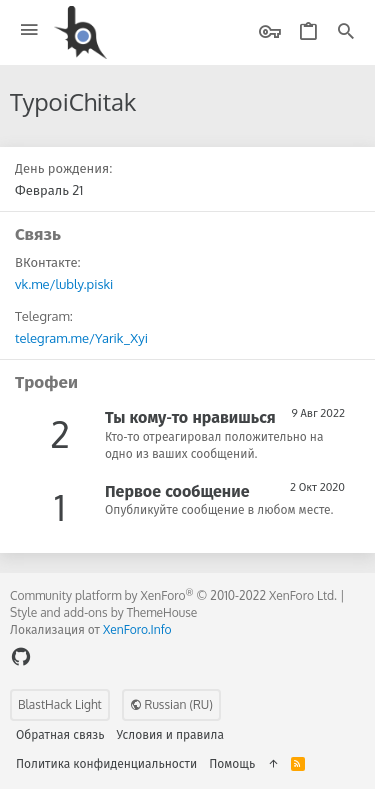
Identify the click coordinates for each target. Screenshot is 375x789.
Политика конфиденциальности (106, 763)
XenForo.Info (137, 629)
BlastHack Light (60, 704)
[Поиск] (346, 32)
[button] (29, 30)
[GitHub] (21, 656)
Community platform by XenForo (173, 595)
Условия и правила (170, 734)
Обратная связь (60, 734)
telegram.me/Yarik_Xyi (81, 338)
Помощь (232, 763)
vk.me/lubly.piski (64, 284)
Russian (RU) (171, 704)
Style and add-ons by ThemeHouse (103, 612)
